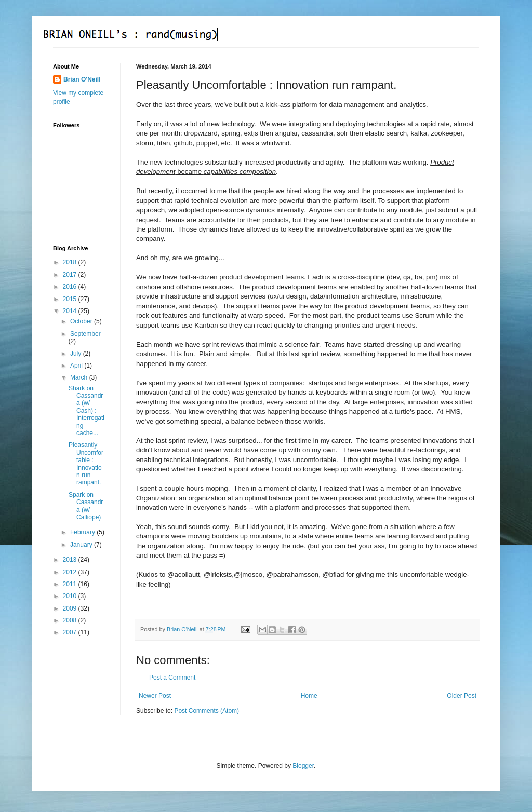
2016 (71, 287)
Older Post (462, 696)
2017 (71, 275)
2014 (71, 311)
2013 (71, 560)
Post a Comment (172, 678)
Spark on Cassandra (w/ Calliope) (86, 506)
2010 (71, 596)
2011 (71, 584)
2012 (71, 572)
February (83, 532)
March (80, 377)
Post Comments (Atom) (207, 711)
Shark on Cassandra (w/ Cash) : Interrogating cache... (87, 411)
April (77, 366)
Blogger (303, 766)
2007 (71, 632)
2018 (71, 262)
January (82, 545)
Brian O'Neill (82, 79)
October (82, 321)
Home (309, 696)
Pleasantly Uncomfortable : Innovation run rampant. (86, 464)
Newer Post (155, 696)
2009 (71, 608)
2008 (71, 620)
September (85, 334)
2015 (71, 299)
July (77, 354)
